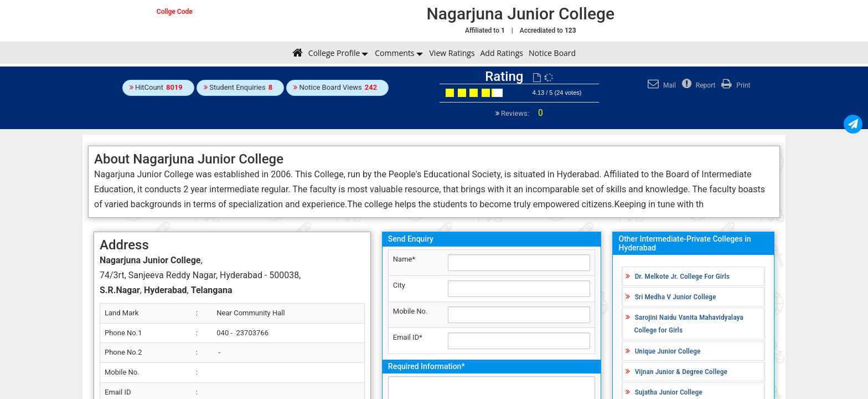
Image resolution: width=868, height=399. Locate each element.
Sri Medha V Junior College (676, 296)
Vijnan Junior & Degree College (681, 371)
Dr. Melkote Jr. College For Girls (682, 276)
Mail (660, 85)
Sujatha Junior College (669, 392)
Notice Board (552, 53)
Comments (394, 53)
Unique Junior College (668, 351)
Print (734, 85)
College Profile (334, 53)
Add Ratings (502, 53)
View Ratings (452, 53)
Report (697, 85)
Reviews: (521, 113)
